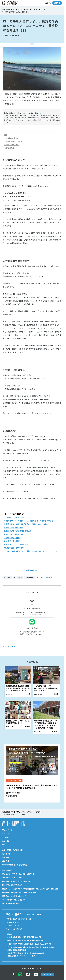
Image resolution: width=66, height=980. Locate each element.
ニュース (5, 841)
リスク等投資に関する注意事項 (14, 900)
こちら (40, 113)
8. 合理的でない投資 (12, 541)
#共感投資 (29, 577)
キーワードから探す (44, 577)
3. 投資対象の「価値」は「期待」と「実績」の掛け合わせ (26, 524)
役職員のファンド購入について (14, 896)
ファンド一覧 (7, 830)
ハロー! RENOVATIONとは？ (13, 850)
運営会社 (6, 861)
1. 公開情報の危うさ (11, 138)
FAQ (4, 845)
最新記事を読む (32, 570)
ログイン (48, 3)
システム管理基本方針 (11, 904)
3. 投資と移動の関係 (11, 145)
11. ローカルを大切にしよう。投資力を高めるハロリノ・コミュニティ (31, 551)
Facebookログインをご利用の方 (15, 865)
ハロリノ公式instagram (32, 608)
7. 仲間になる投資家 (12, 538)
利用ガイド (6, 854)
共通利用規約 (7, 870)
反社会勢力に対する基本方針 (13, 885)
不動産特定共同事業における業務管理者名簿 (19, 892)
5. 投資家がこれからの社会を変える (18, 531)
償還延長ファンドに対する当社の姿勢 (17, 881)
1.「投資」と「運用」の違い (15, 517)
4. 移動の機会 (9, 148)
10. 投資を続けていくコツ (14, 548)
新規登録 (57, 3)
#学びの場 (18, 577)
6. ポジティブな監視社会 (14, 534)
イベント (6, 834)
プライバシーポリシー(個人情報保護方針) (18, 874)
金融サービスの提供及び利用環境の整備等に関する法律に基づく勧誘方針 (30, 889)
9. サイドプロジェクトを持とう (16, 545)
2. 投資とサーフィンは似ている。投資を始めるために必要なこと (29, 521)
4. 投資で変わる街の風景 (14, 528)
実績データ (6, 857)
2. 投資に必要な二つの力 (13, 142)
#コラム (7, 577)
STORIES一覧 (10, 647)
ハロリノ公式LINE (32, 628)
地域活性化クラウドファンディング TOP (17, 9)
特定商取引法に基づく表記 (12, 878)
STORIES (39, 9)
